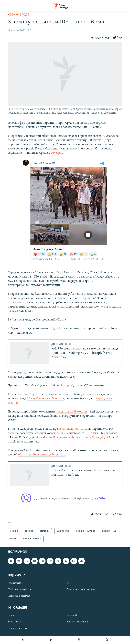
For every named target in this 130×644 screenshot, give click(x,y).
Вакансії (72, 615)
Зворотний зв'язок (78, 622)
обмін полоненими (72, 429)
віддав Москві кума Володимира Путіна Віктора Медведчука (67, 438)
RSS (69, 583)
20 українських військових (46, 399)
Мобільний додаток (20, 590)
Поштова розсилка (19, 596)
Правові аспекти (18, 628)
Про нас (13, 615)
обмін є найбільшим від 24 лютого (42, 455)
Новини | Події (18, 15)
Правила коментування (81, 590)
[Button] (100, 38)
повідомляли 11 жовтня (71, 412)
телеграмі (58, 153)
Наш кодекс (15, 622)
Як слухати (14, 583)
